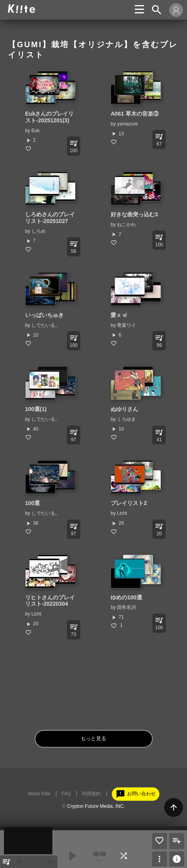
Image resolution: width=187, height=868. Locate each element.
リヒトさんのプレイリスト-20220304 (50, 601)
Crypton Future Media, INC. (96, 806)
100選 (32, 503)
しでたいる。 (46, 325)
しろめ (39, 231)
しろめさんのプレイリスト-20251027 (50, 218)
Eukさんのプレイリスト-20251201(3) (50, 117)
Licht (122, 513)
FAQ (66, 794)
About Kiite (39, 794)
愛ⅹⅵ (119, 315)
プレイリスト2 (129, 503)
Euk (36, 131)
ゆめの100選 (126, 597)
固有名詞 (126, 607)
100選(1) (36, 409)
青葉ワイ (126, 325)
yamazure (127, 124)
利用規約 (91, 794)
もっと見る (93, 738)
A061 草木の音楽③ (134, 114)
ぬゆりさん (124, 409)
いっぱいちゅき (44, 315)
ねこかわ (126, 225)
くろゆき (126, 419)
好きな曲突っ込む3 (134, 214)
